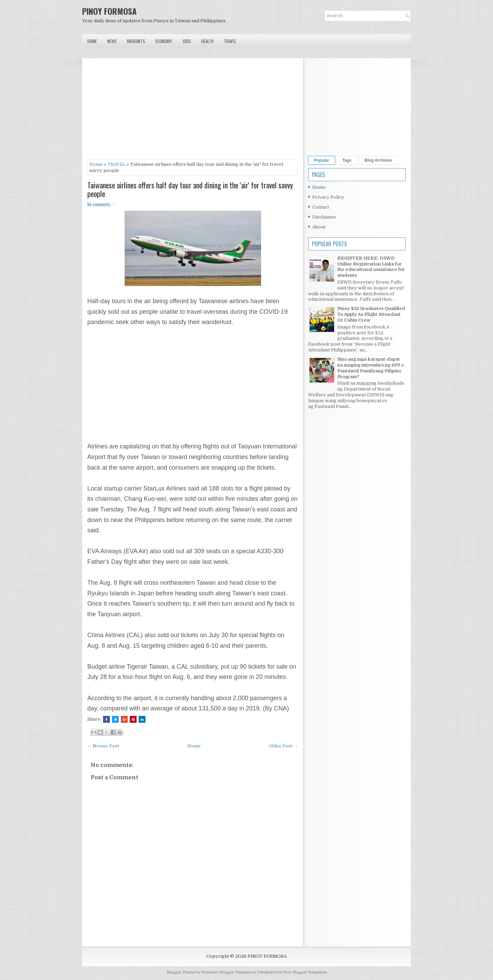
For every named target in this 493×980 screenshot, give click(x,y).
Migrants (136, 41)
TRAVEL (116, 164)
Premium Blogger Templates (227, 972)
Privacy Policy (328, 197)
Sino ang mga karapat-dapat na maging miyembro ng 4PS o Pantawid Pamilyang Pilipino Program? (370, 368)
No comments (99, 204)
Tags (347, 160)
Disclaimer (324, 217)
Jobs (187, 41)
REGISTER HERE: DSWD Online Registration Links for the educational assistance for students (371, 267)
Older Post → (283, 746)
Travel (230, 41)
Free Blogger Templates (305, 972)
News (112, 41)
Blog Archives (378, 160)
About (319, 227)
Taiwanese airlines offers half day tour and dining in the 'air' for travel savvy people (190, 189)
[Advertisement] (193, 111)
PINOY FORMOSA (109, 11)
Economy (164, 41)
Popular (322, 160)
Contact (321, 207)
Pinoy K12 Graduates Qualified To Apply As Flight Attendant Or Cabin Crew (371, 314)
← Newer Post (103, 746)
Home (92, 41)
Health (207, 41)
